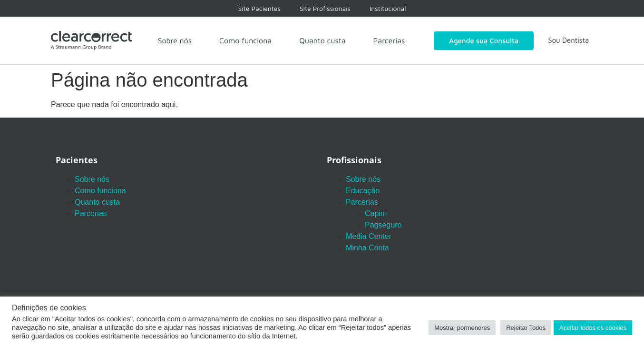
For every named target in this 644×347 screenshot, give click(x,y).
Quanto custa (322, 40)
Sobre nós (175, 40)
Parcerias (389, 40)
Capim (376, 213)
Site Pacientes (259, 8)
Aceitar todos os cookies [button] (593, 328)
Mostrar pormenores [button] (462, 328)
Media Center (369, 236)
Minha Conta (367, 248)
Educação (363, 191)
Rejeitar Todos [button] (526, 328)
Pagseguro (383, 225)
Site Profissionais (325, 8)
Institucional (388, 8)
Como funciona (245, 40)
